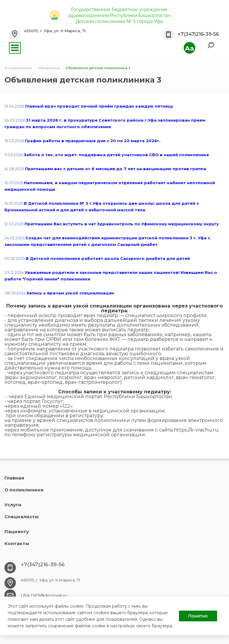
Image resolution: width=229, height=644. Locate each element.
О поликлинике (24, 490)
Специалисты (22, 517)
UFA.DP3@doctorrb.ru (44, 596)
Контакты (17, 543)
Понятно (198, 616)
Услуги (13, 505)
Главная (14, 478)
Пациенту (17, 532)
